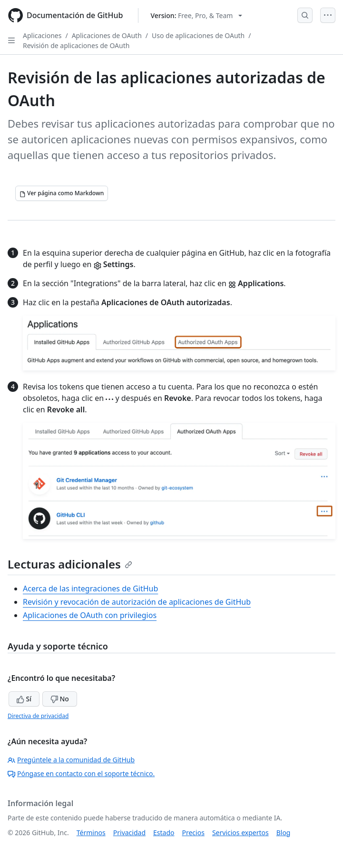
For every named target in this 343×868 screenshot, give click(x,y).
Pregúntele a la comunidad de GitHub (71, 760)
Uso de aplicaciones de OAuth (198, 35)
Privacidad (129, 833)
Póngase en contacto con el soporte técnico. (81, 773)
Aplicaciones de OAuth (107, 35)
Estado (164, 833)
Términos (91, 833)
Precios (193, 833)
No (60, 699)
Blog (284, 833)
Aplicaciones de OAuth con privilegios (90, 615)
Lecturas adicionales (70, 564)
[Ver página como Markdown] (62, 193)
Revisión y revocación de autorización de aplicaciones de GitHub (137, 602)
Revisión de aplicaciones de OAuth (76, 45)
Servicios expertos (240, 833)
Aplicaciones (42, 35)
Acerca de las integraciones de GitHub (90, 589)
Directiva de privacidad (38, 716)
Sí (24, 699)
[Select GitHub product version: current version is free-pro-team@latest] (196, 15)
